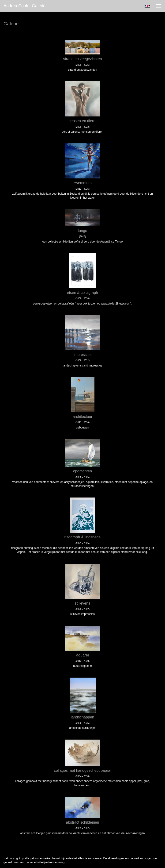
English (147, 6)
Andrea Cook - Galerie (24, 6)
